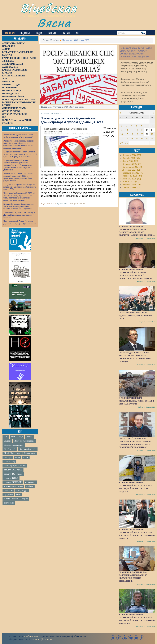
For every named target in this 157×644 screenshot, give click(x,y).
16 (121, 134)
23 (121, 138)
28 (147, 138)
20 (142, 134)
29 (152, 138)
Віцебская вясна (31, 636)
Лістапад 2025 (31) (132, 170)
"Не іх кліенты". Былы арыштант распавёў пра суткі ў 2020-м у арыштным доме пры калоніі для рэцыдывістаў (18, 177)
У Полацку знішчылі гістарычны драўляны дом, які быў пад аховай (136, 401)
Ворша (29, 437)
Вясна (54, 23)
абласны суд (9, 462)
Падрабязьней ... (79, 204)
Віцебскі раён (10, 449)
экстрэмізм (9, 503)
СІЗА (26, 457)
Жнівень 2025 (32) (132, 179)
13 (142, 130)
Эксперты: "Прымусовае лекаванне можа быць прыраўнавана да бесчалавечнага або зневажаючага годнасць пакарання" (19, 144)
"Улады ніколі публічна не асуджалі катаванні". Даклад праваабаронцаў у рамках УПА (20, 187)
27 (142, 138)
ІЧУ (6, 437)
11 (132, 130)
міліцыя (30, 486)
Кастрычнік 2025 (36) (133, 173)
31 (127, 143)
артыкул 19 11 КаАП (13, 470)
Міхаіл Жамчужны (12, 453)
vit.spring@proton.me (42, 639)
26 (137, 138)
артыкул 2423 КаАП (13, 482)
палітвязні (8, 490)
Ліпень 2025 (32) (131, 182)
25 (132, 138)
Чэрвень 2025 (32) (132, 185)
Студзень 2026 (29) (132, 164)
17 (127, 134)
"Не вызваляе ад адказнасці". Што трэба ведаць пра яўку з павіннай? (18, 136)
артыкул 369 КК (11, 478)
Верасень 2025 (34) (132, 176)
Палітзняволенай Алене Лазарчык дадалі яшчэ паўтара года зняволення (20, 222)
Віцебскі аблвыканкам (24, 441)
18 (132, 134)
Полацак (8, 457)
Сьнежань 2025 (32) (132, 167)
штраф (25, 499)
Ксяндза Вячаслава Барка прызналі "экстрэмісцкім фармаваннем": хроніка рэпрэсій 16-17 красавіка (19, 206)
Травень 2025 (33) (131, 188)
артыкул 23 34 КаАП (13, 474)
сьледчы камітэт (11, 499)
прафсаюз (8, 495)
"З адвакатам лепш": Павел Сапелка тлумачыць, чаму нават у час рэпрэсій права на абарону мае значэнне (20, 154)
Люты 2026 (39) (130, 161)
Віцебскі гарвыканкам (14, 445)
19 (137, 134)
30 (121, 143)
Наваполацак (30, 453)
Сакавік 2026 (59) (131, 158)
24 (127, 138)
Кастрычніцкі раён (28, 449)
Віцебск (7, 441)
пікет (18, 495)
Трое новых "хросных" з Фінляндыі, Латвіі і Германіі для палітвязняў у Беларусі (19, 215)
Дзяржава (62, 204)
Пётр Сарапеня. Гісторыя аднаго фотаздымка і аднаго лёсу (135, 316)
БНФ (13, 437)
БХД (21, 437)
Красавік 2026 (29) (132, 155)
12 (137, 130)
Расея (18, 457)
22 (152, 134)
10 (127, 130)
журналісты (30, 482)
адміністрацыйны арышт (15, 466)
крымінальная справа (13, 486)
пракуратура (22, 490)
